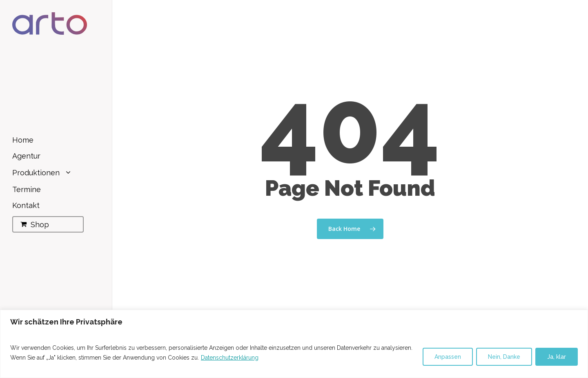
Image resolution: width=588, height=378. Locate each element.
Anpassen (448, 357)
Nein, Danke (504, 357)
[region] (294, 344)
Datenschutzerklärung (230, 358)
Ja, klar (557, 357)
